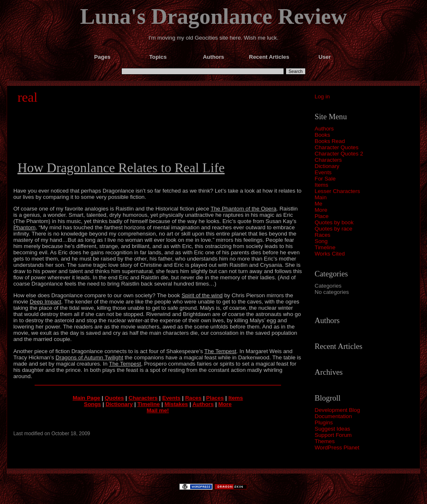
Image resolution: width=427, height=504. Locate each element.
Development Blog (338, 410)
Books (323, 135)
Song (321, 241)
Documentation (334, 416)
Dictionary (327, 166)
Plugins (324, 423)
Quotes (114, 398)
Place (322, 216)
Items (322, 185)
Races (323, 235)
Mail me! (158, 410)
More (321, 210)
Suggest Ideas (333, 429)
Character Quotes (337, 147)
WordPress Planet (337, 448)
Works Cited (330, 254)
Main (321, 197)
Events (323, 172)
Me (319, 204)
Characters (328, 160)
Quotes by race (334, 229)
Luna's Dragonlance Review (213, 16)
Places (215, 398)
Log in (322, 97)
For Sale (325, 179)
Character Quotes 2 (339, 154)
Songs (92, 404)
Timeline (325, 247)
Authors (324, 129)
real (28, 97)
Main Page (86, 398)
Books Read (330, 141)
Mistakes (176, 404)
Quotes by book (334, 222)
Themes (325, 441)
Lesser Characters (338, 191)
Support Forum (333, 435)
